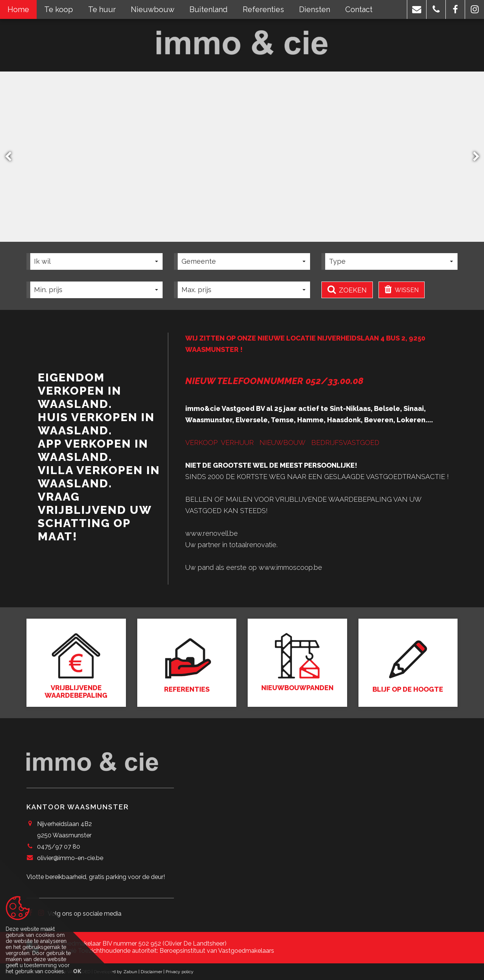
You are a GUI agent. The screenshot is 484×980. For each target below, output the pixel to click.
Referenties (263, 9)
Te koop (59, 9)
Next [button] (473, 156)
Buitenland (209, 9)
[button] (417, 9)
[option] (242, 157)
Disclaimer (151, 972)
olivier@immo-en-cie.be (70, 858)
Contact (359, 9)
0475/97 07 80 (59, 847)
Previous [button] (12, 156)
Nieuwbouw (153, 9)
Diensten (315, 9)
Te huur (102, 9)
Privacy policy (180, 972)
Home (18, 9)
